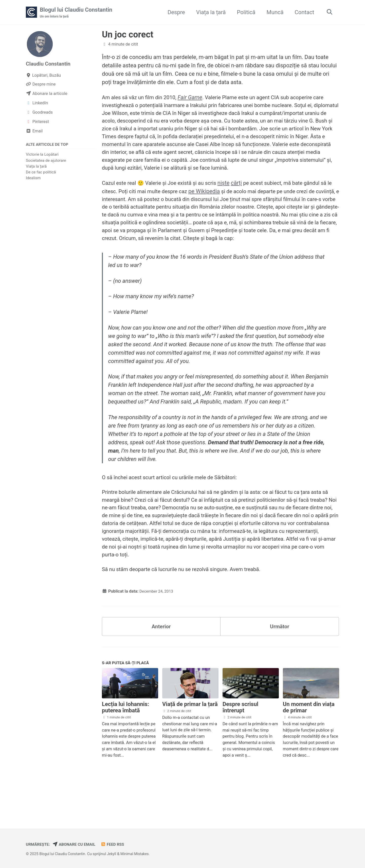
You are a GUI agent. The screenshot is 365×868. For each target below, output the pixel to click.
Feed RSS (117, 844)
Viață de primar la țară (190, 741)
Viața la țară (209, 12)
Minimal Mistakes (139, 854)
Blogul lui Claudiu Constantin (76, 13)
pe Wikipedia (223, 205)
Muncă (273, 12)
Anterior (161, 662)
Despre (175, 12)
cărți (244, 197)
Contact (303, 12)
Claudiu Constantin (50, 64)
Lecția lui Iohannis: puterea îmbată (125, 744)
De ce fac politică (41, 173)
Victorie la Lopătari (42, 155)
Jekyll (115, 854)
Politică (244, 12)
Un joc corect (128, 35)
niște (231, 197)
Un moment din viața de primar (309, 744)
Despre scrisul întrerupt (240, 744)
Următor (279, 662)
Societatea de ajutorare (46, 161)
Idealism (33, 179)
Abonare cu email (77, 844)
